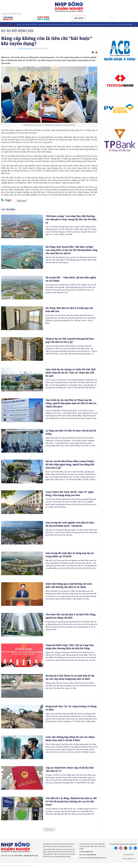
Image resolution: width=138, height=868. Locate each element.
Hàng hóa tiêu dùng (32, 24)
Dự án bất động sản (10, 24)
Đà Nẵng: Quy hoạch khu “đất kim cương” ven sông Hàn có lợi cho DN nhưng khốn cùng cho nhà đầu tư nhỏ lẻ (71, 250)
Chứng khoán (21, 24)
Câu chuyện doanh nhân (79, 24)
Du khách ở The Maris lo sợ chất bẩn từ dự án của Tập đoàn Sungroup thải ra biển (70, 677)
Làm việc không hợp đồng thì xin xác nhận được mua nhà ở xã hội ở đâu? (70, 739)
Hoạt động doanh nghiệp (94, 24)
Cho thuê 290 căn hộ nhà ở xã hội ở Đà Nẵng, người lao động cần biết (71, 616)
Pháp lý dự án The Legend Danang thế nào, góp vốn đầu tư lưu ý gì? (70, 340)
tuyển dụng (22, 201)
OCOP (116, 24)
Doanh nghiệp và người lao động (61, 24)
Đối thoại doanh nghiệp (125, 24)
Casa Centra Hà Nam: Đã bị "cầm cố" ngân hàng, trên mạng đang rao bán (70, 493)
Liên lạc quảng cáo (129, 859)
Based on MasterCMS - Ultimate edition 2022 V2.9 (17, 866)
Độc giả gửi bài (129, 855)
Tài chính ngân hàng (44, 24)
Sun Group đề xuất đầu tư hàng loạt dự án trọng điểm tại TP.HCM (70, 555)
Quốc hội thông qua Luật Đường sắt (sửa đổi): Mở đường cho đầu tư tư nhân (69, 585)
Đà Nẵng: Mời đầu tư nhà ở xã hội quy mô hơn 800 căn (69, 310)
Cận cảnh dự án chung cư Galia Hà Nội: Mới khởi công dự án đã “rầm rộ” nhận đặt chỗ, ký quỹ (71, 373)
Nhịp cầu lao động (108, 24)
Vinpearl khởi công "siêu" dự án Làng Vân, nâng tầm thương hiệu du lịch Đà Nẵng (70, 647)
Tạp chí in (79, 18)
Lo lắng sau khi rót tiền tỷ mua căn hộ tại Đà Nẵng (71, 432)
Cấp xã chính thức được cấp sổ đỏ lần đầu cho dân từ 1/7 (70, 769)
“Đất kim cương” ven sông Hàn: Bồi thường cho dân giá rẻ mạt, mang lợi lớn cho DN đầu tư (71, 219)
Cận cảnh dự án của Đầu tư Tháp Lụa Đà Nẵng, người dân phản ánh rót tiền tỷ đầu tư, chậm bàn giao (71, 403)
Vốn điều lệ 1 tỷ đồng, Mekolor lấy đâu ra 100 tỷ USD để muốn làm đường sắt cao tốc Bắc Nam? (71, 801)
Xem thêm (49, 829)
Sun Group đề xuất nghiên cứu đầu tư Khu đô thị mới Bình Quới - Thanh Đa (70, 524)
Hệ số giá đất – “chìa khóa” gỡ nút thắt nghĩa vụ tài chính (71, 279)
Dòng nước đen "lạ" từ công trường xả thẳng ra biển (71, 708)
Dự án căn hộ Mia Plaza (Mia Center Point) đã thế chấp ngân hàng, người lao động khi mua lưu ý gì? (70, 464)
